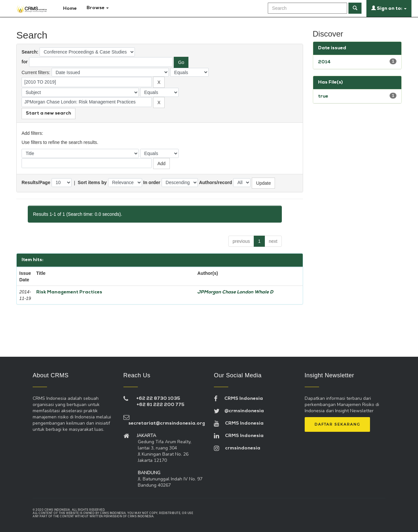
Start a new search (48, 113)
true (323, 96)
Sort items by (92, 182)
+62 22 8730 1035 (158, 399)
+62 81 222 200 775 (161, 405)
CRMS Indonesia (238, 399)
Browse (98, 8)
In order (152, 182)
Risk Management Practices (69, 292)
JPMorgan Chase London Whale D (235, 292)
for (25, 62)
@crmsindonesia (239, 411)
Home (67, 8)
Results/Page (36, 182)
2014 (324, 62)
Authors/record (215, 182)
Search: (30, 52)
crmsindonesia (237, 448)
